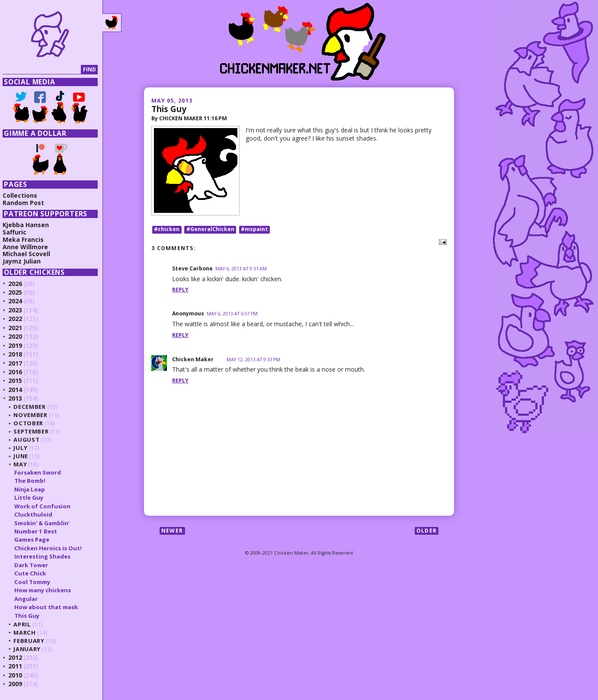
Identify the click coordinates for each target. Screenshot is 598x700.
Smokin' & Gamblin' (45, 523)
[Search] (45, 70)
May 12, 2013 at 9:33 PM (253, 360)
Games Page (34, 539)
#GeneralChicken (210, 230)
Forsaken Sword (40, 472)
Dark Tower (34, 565)
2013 (18, 398)
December (32, 407)
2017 (18, 363)
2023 (18, 310)
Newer (172, 531)
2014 (18, 390)
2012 (18, 657)
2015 (18, 381)
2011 (18, 666)
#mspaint (254, 230)
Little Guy (31, 498)
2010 (18, 675)
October (31, 423)
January (30, 649)
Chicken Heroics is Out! (51, 548)
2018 (18, 354)
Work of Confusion (45, 506)
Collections (23, 195)
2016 (18, 372)
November (33, 415)
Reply (180, 290)
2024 (18, 301)
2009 (18, 684)
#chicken (167, 230)
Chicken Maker (193, 359)
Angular (29, 599)
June (24, 456)
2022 (18, 319)
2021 (18, 328)
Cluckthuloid (36, 514)
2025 (18, 292)
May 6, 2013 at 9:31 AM (241, 269)
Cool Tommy (35, 582)
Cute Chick (33, 573)
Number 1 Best (38, 531)
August (29, 440)
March (27, 633)
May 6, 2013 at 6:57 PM (232, 314)
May (23, 464)
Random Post (26, 203)
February (32, 641)
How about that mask (49, 607)
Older (427, 531)
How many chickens (45, 590)
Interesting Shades (45, 556)
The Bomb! (32, 481)
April (25, 624)
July (24, 448)
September (34, 431)
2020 (18, 336)
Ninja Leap (32, 489)
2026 (18, 284)
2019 (18, 345)
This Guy (169, 109)
